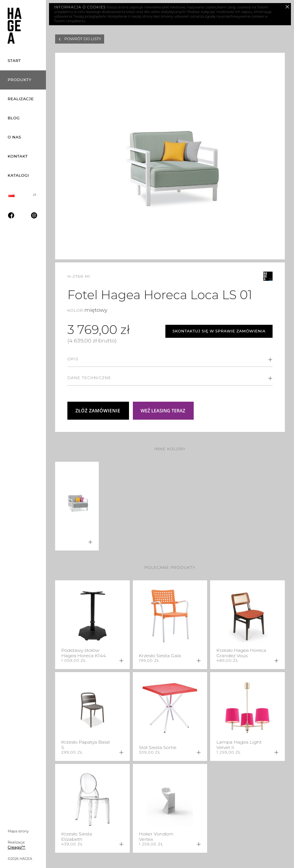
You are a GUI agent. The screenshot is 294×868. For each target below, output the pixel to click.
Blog (14, 118)
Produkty (20, 80)
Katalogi (18, 175)
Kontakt (18, 156)
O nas (14, 137)
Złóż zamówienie (98, 411)
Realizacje (21, 99)
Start (14, 61)
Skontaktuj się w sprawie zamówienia (219, 331)
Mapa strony (18, 831)
